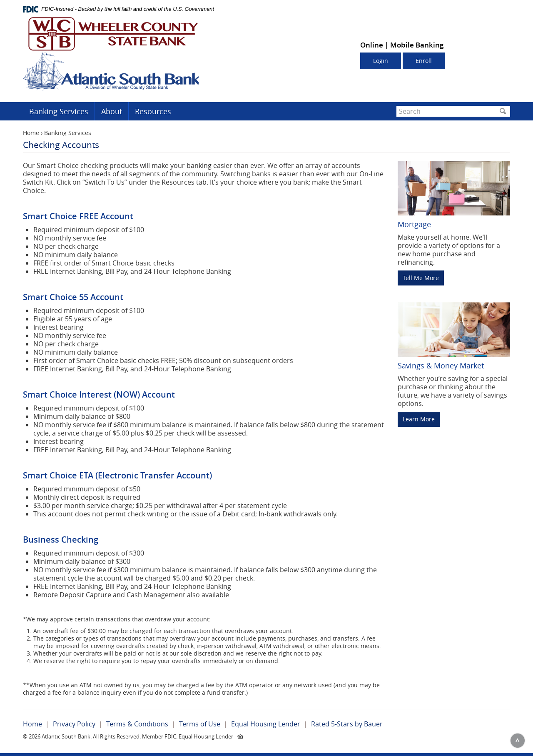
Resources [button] (153, 111)
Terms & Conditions (137, 724)
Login (381, 61)
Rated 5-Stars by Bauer (347, 724)
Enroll (424, 61)
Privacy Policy (74, 724)
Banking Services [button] (59, 111)
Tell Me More (421, 278)
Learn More (419, 419)
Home (31, 133)
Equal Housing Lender (266, 724)
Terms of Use (200, 724)
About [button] (112, 111)
